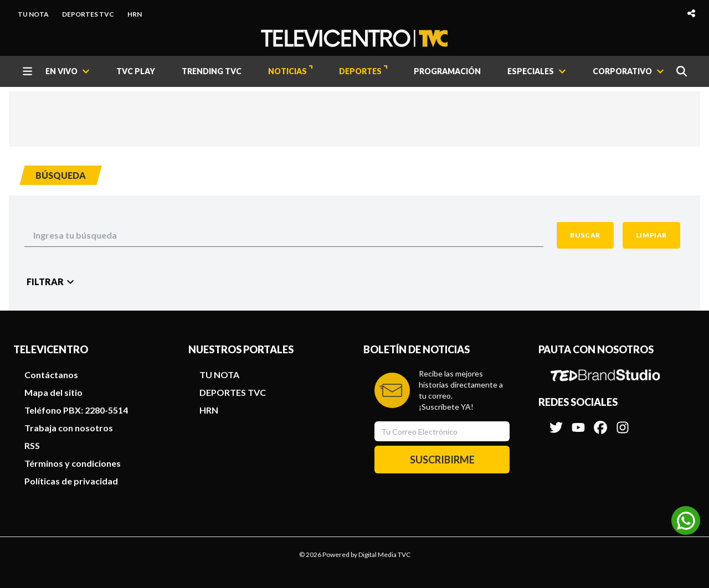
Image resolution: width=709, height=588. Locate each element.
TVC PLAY (136, 71)
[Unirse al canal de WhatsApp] (686, 520)
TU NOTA (33, 14)
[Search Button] (585, 235)
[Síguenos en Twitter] (556, 422)
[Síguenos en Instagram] (623, 422)
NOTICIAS (290, 71)
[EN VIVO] (68, 71)
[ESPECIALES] (537, 71)
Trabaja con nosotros (69, 428)
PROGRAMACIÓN (447, 71)
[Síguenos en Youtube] (578, 422)
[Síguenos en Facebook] (600, 422)
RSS (32, 445)
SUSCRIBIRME (442, 460)
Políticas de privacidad (71, 481)
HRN (135, 14)
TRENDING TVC (212, 71)
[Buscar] (682, 71)
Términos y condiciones (73, 463)
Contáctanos (51, 375)
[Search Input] (284, 236)
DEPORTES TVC (88, 14)
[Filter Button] (52, 282)
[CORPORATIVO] (628, 71)
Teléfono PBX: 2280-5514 (76, 410)
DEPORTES (363, 71)
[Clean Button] (651, 235)
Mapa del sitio (53, 392)
